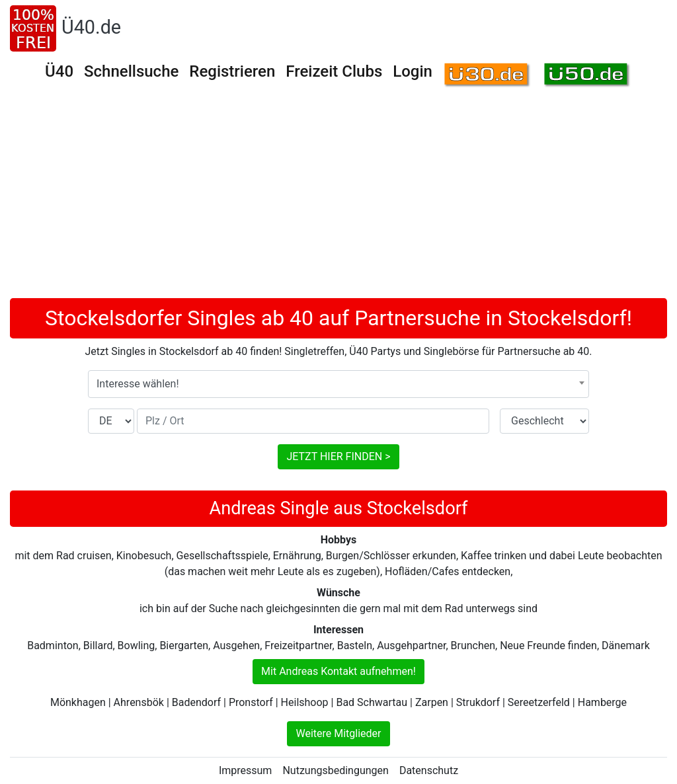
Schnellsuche (131, 71)
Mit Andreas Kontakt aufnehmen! (338, 671)
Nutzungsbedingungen (335, 770)
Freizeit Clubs (334, 71)
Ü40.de (91, 27)
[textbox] (338, 384)
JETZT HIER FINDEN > (338, 456)
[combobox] (338, 384)
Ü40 (59, 71)
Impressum (246, 770)
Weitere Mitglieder (338, 733)
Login (413, 71)
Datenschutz (429, 770)
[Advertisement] (338, 199)
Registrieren (232, 71)
